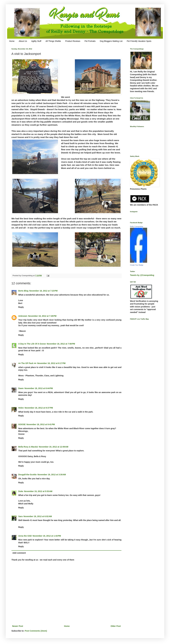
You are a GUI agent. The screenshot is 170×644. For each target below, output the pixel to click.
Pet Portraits (90, 41)
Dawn (21, 388)
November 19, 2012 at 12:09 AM (54, 447)
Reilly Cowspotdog (136, 226)
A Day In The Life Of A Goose (32, 344)
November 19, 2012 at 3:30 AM (52, 475)
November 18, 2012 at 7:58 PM (61, 344)
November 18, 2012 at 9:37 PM (39, 408)
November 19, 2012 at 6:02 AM (38, 516)
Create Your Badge (137, 265)
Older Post (116, 626)
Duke (21, 491)
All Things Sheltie (53, 41)
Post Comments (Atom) (36, 631)
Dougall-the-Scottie (27, 475)
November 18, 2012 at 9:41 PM (41, 424)
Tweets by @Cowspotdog (142, 275)
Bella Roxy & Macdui (28, 447)
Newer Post (18, 626)
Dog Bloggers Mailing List (111, 41)
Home (12, 41)
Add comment (19, 553)
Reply (21, 307)
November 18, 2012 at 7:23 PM (43, 291)
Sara (20, 516)
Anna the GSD (25, 536)
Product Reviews (73, 41)
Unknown (23, 316)
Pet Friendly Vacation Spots (139, 41)
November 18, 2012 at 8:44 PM (39, 388)
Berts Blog (23, 291)
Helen (21, 408)
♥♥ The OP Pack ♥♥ (27, 363)
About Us (23, 41)
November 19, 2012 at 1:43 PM (47, 536)
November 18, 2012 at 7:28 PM (42, 316)
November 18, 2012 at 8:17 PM (51, 363)
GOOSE (22, 424)
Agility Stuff (36, 41)
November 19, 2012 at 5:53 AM (38, 491)
